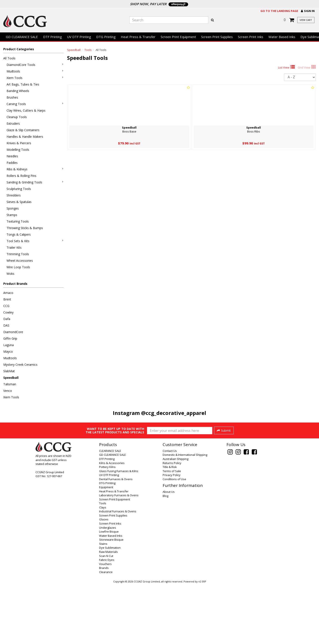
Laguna (8, 345)
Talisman (10, 384)
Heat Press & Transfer (138, 37)
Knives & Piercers (19, 143)
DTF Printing (52, 37)
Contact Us (170, 510)
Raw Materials (108, 611)
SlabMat (9, 371)
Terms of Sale (172, 530)
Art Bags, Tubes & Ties (23, 84)
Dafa (7, 319)
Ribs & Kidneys (35, 169)
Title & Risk (170, 526)
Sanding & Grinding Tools (35, 182)
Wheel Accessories (20, 261)
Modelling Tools (18, 150)
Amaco (8, 293)
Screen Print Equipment (178, 37)
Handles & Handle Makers (25, 137)
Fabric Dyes (107, 619)
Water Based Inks (282, 37)
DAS (6, 325)
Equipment (106, 547)
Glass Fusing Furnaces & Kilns (119, 530)
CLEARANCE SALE (110, 510)
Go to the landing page (279, 11)
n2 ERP (202, 641)
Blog (165, 555)
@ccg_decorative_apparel (174, 413)
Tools (88, 50)
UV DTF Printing (79, 37)
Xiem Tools (35, 78)
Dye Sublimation (110, 607)
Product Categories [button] (19, 49)
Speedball (11, 378)
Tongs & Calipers (19, 234)
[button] (308, 11)
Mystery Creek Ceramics (20, 365)
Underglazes (108, 587)
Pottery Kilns (107, 526)
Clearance (106, 631)
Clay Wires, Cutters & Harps (26, 110)
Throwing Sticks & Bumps (25, 228)
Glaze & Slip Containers (23, 130)
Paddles (12, 163)
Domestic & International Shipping (185, 514)
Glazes (104, 579)
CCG (6, 306)
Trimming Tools (18, 254)
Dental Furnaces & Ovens (116, 538)
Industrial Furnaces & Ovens (118, 571)
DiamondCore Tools (35, 65)
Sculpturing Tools (19, 189)
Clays (103, 567)
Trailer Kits (14, 247)
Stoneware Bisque (111, 599)
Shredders (14, 195)
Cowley (8, 312)
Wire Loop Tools (18, 267)
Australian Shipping (176, 518)
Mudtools (35, 71)
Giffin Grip (10, 338)
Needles (12, 156)
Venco (8, 391)
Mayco (8, 351)
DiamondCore (13, 332)
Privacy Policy (172, 534)
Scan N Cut (106, 615)
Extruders (13, 123)
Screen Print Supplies (217, 37)
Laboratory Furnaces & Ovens (119, 555)
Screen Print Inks (251, 37)
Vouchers (105, 623)
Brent (7, 299)
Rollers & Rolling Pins (21, 176)
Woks (10, 274)
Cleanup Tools (17, 117)
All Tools (9, 58)
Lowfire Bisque (109, 591)
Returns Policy (172, 522)
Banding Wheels (18, 91)
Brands (104, 627)
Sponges (13, 208)
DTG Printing (106, 37)
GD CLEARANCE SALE (22, 37)
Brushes (12, 97)
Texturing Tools (18, 221)
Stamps (12, 215)
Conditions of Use (174, 538)
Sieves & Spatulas (19, 202)
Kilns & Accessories (112, 522)
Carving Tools (35, 104)
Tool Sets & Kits (35, 241)
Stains (103, 603)
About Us (169, 551)
